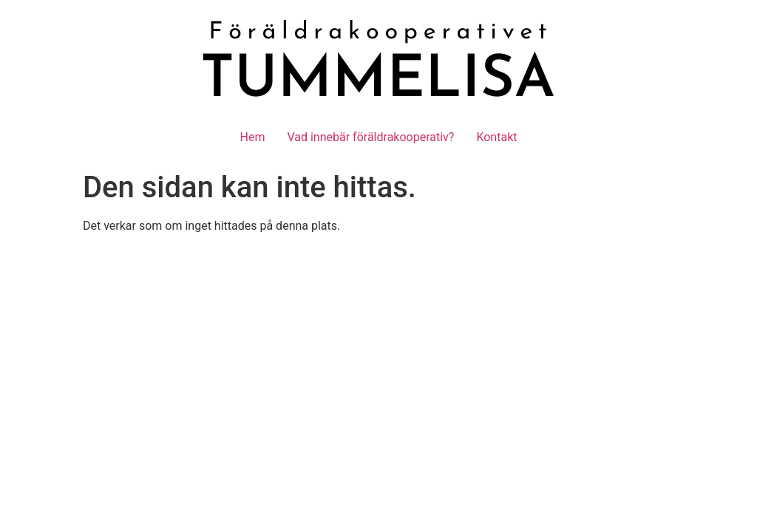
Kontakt (496, 137)
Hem (253, 137)
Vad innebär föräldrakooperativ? (370, 137)
